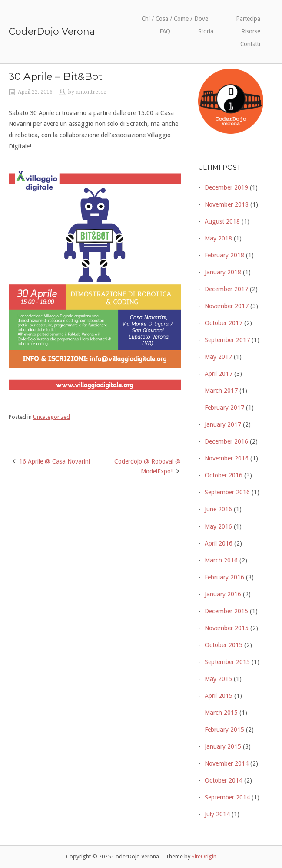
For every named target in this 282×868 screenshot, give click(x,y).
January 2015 (223, 746)
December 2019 (226, 187)
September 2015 (227, 662)
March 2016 (221, 560)
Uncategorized (51, 417)
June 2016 (218, 509)
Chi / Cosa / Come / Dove (175, 19)
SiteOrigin (204, 856)
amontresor (91, 92)
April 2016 (219, 543)
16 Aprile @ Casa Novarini (55, 461)
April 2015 (219, 696)
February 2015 (224, 730)
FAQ (165, 31)
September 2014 (227, 797)
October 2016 (224, 475)
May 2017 (218, 357)
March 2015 (221, 713)
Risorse (251, 31)
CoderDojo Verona (52, 31)
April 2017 (219, 374)
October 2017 (224, 323)
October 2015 (224, 645)
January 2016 (223, 594)
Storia (206, 31)
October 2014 (224, 780)
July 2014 (217, 814)
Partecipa (248, 19)
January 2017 (223, 424)
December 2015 (226, 611)
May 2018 (218, 238)
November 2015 (227, 628)
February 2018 (224, 255)
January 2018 (223, 272)
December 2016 (226, 441)
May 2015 (218, 679)
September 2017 (227, 340)
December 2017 (226, 289)
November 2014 (227, 763)
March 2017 (221, 391)
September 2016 (227, 492)
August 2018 (222, 221)
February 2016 (224, 577)
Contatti (250, 44)
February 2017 (224, 408)
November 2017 (227, 306)
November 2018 (227, 204)
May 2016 (218, 526)
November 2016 (227, 458)
